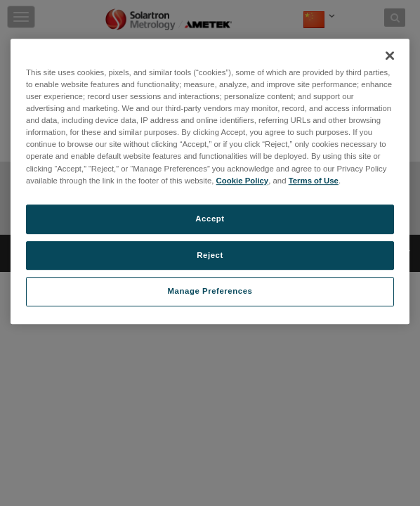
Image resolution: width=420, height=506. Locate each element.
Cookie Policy (243, 181)
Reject (210, 255)
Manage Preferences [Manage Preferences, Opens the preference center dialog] (210, 292)
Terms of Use (314, 181)
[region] (210, 181)
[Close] (390, 56)
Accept (210, 219)
